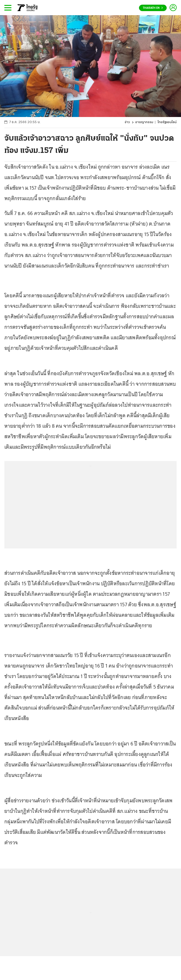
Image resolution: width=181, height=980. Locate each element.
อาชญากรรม (144, 122)
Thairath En (153, 8)
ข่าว (127, 122)
